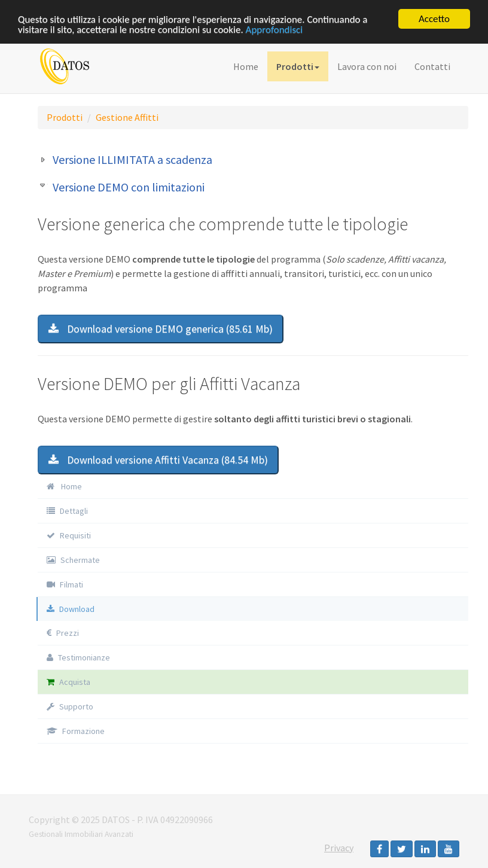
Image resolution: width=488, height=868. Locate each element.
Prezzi (63, 632)
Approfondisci (274, 29)
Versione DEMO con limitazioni (129, 187)
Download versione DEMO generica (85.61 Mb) (161, 329)
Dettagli (67, 510)
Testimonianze (78, 657)
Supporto (70, 706)
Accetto (434, 19)
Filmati (65, 584)
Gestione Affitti (127, 117)
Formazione (76, 730)
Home (246, 66)
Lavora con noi (367, 66)
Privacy (339, 848)
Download (71, 608)
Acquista (68, 681)
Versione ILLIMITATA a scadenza (132, 159)
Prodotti (65, 117)
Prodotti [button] (298, 66)
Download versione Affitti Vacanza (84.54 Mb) (158, 459)
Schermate (73, 559)
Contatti (432, 66)
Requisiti (69, 535)
